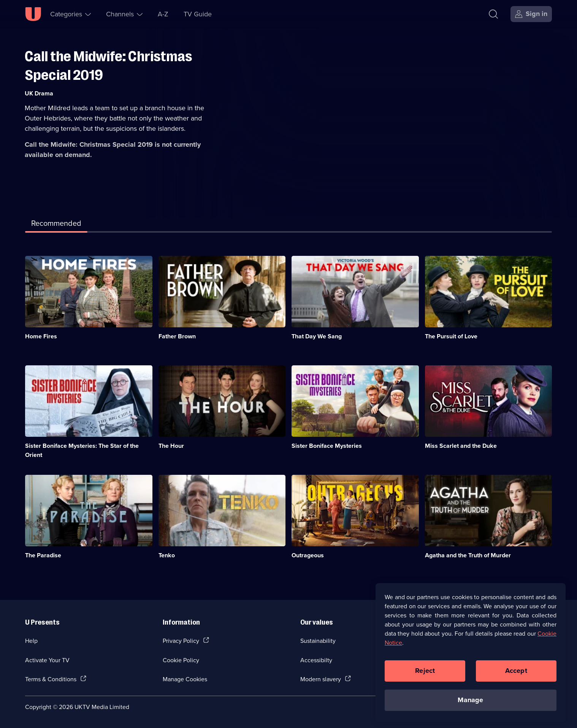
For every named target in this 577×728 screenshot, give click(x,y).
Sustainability (318, 641)
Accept (516, 676)
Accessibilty (316, 660)
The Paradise (43, 555)
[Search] (495, 14)
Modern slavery (321, 679)
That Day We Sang (317, 336)
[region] (471, 657)
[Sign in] (531, 14)
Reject (425, 676)
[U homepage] (33, 14)
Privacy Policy (181, 641)
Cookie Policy (181, 660)
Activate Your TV (47, 660)
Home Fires (41, 336)
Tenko (167, 555)
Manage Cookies (185, 679)
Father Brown (177, 336)
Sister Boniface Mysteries (327, 446)
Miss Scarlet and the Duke (461, 446)
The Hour (171, 446)
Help (31, 641)
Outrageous (308, 555)
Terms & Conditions (51, 679)
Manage (470, 705)
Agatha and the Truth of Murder (468, 555)
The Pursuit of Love (451, 336)
